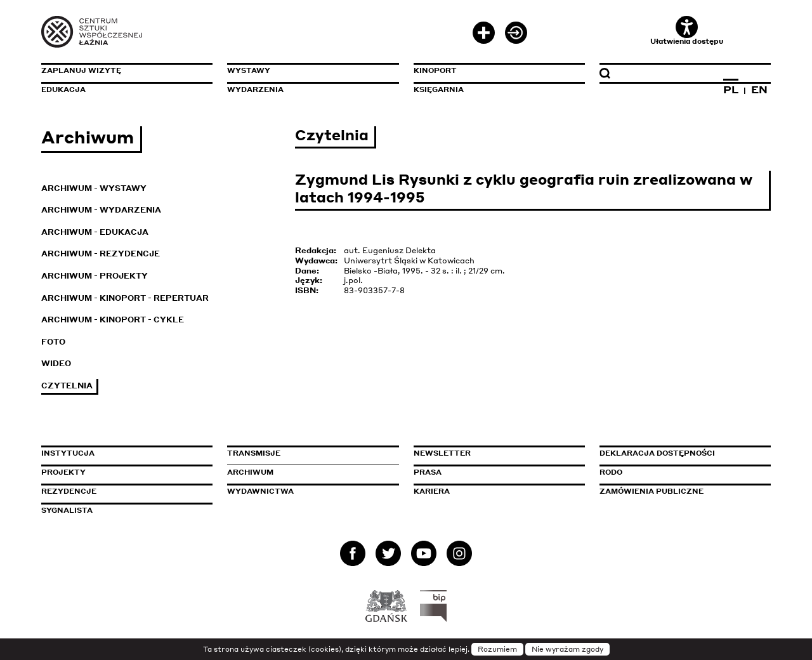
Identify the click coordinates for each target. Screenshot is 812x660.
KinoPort (435, 70)
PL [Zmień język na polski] (731, 89)
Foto (53, 342)
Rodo (611, 472)
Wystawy (249, 70)
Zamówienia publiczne (680, 491)
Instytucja (68, 453)
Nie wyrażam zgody (567, 649)
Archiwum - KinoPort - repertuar (125, 298)
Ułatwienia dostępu (687, 31)
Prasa (428, 472)
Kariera (432, 491)
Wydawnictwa (260, 491)
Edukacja (63, 89)
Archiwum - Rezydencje (101, 254)
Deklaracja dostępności (657, 453)
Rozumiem (497, 649)
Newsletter (442, 453)
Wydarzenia (255, 89)
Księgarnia (439, 89)
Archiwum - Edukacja (95, 232)
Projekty (63, 472)
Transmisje (308, 453)
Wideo (56, 363)
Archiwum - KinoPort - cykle (113, 320)
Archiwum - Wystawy (94, 188)
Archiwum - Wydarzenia (101, 210)
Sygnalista (67, 510)
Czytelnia (67, 386)
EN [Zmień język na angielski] (759, 89)
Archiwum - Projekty (95, 276)
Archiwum (250, 472)
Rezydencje (69, 491)
